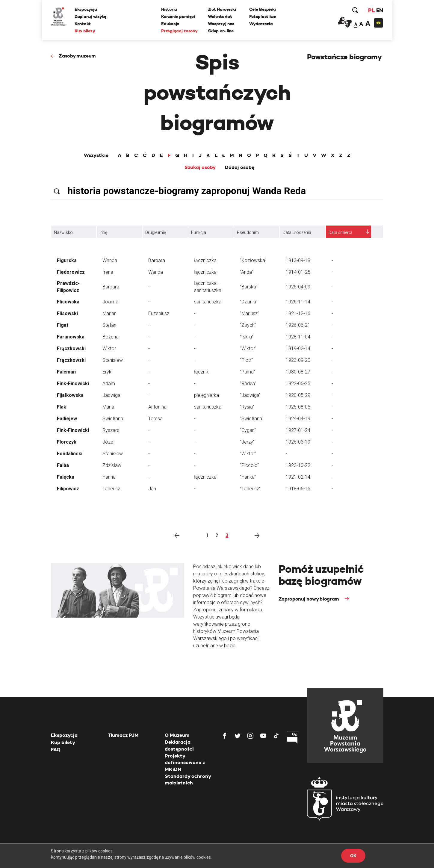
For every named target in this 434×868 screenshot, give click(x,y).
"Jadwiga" (250, 395)
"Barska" (249, 287)
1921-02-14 (298, 477)
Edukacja (171, 24)
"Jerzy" (247, 442)
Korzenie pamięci (178, 16)
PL (371, 10)
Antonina (157, 407)
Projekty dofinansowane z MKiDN (185, 763)
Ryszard (111, 430)
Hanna (109, 477)
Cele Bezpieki (263, 9)
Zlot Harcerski (222, 9)
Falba (63, 465)
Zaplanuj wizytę (91, 16)
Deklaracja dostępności (179, 745)
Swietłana (113, 419)
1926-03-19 (298, 442)
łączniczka (205, 260)
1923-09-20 (298, 360)
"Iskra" (247, 337)
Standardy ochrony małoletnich (188, 779)
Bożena (111, 337)
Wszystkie (96, 155)
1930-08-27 (298, 372)
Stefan (109, 325)
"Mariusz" (249, 313)
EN (379, 10)
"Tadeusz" (250, 489)
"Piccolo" (249, 465)
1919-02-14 (298, 348)
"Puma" (247, 372)
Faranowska (71, 337)
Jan (152, 489)
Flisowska (68, 302)
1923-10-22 (298, 465)
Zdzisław (112, 465)
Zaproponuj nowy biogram (309, 599)
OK (353, 856)
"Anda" (247, 272)
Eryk (107, 372)
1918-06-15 (298, 489)
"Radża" (248, 384)
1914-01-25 (298, 272)
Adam (109, 384)
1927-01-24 (298, 430)
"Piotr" (246, 360)
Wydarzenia (261, 24)
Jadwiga (111, 395)
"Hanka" (248, 477)
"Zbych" (248, 325)
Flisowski (67, 313)
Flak (62, 407)
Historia (169, 9)
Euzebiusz (159, 313)
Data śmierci (340, 232)
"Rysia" (247, 407)
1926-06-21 (298, 325)
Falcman (66, 372)
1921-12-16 (298, 313)
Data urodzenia (297, 232)
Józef (109, 442)
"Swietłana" (252, 419)
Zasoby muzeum (77, 56)
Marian (109, 313)
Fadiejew (67, 419)
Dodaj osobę (240, 167)
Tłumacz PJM (123, 735)
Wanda (110, 260)
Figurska (67, 260)
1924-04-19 (298, 419)
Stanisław (113, 360)
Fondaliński (70, 454)
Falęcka (66, 477)
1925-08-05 (298, 407)
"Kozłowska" (253, 260)
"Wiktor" (248, 348)
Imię (103, 232)
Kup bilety (85, 31)
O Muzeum (177, 735)
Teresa (155, 419)
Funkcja (199, 232)
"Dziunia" (249, 302)
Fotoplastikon (263, 16)
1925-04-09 (298, 287)
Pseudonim (248, 232)
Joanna (110, 302)
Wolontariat (220, 16)
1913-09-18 (298, 260)
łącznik (201, 372)
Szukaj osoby (200, 167)
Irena (108, 272)
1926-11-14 (298, 302)
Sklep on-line (221, 31)
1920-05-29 (298, 395)
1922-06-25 (298, 384)
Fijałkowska (70, 395)
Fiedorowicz (71, 272)
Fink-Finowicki (73, 384)
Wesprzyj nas (221, 24)
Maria (108, 407)
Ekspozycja (86, 9)
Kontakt (83, 24)
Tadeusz (111, 489)
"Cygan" (248, 430)
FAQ (56, 750)
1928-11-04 (298, 337)
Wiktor (109, 348)
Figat (63, 325)
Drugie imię (156, 232)
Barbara (157, 260)
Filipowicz (68, 489)
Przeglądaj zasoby (180, 31)
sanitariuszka (208, 302)
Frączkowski (71, 348)
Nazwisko (63, 232)
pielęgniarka (207, 395)
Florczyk (67, 442)
